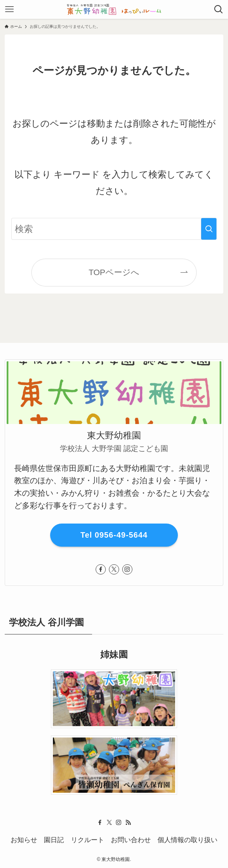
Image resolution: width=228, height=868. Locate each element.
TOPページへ (114, 272)
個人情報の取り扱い (187, 840)
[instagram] (127, 569)
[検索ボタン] (219, 9)
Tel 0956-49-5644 (114, 535)
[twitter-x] (114, 569)
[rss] (128, 823)
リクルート (88, 840)
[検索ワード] (114, 229)
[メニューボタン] (9, 9)
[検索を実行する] (209, 229)
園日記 (54, 840)
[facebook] (101, 569)
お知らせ (24, 840)
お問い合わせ (131, 840)
